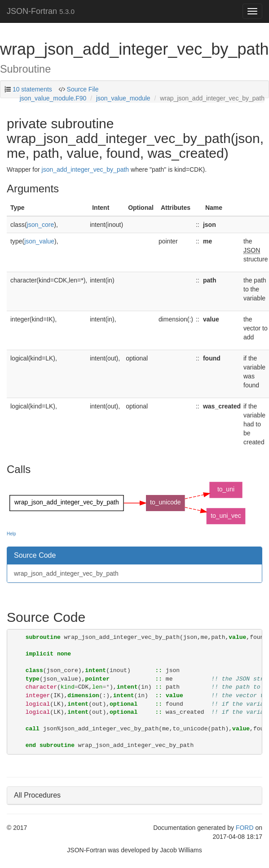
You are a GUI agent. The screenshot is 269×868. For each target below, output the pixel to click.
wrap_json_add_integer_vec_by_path (66, 573)
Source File (82, 89)
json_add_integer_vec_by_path (86, 169)
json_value (39, 241)
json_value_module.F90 (53, 98)
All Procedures (37, 795)
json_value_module (123, 98)
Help (11, 534)
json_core (41, 225)
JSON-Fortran (41, 11)
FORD (245, 828)
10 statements (32, 89)
